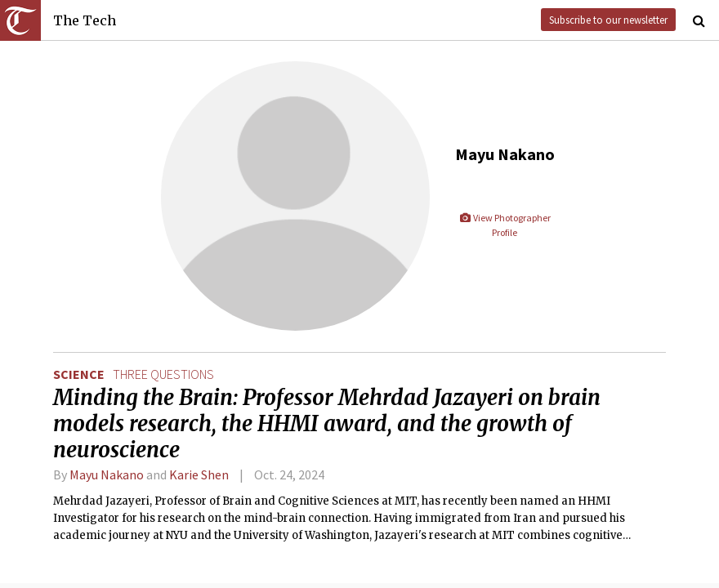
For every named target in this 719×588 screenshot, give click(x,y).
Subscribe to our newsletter (608, 20)
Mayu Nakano (107, 474)
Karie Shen (199, 474)
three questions (163, 374)
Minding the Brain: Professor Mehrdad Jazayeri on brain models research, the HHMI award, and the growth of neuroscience (327, 424)
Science (79, 374)
